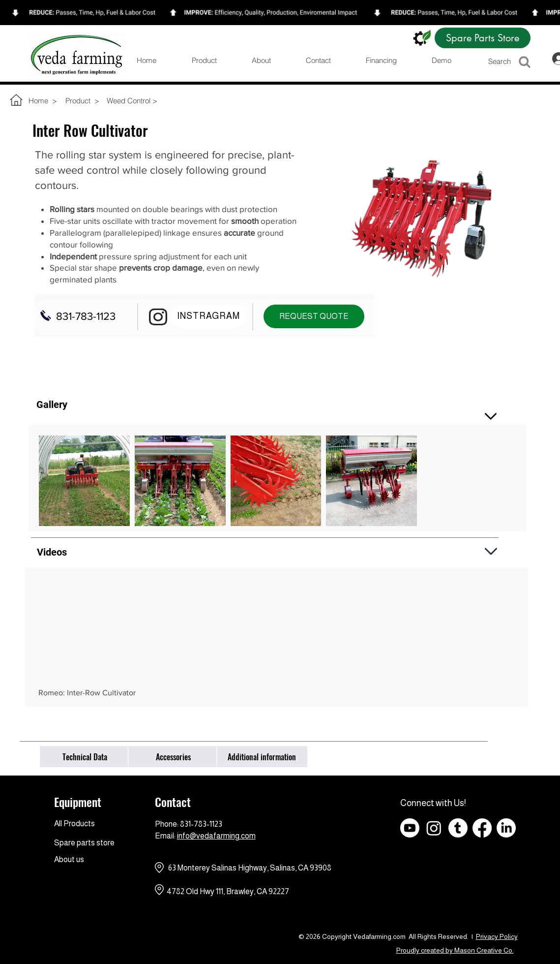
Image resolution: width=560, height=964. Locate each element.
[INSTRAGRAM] (209, 316)
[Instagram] (434, 828)
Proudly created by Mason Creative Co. (455, 950)
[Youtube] (410, 828)
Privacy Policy (497, 936)
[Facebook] (482, 828)
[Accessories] (174, 757)
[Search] (513, 61)
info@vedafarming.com (216, 836)
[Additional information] (262, 757)
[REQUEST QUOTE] (314, 316)
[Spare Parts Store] (483, 38)
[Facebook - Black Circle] (530, 828)
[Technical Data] (85, 757)
